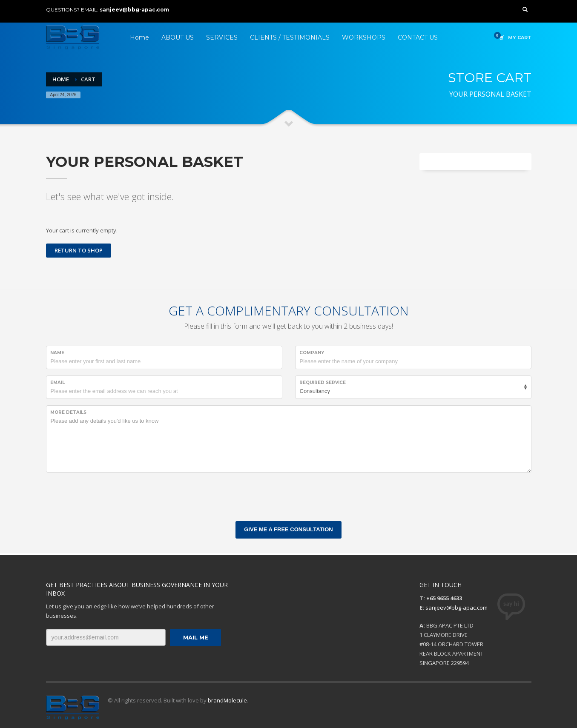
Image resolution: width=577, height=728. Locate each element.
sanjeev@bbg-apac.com (134, 10)
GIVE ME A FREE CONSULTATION (288, 529)
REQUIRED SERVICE (323, 383)
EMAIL (57, 383)
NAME (57, 353)
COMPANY (312, 353)
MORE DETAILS (68, 412)
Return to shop (79, 250)
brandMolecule (227, 700)
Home (61, 79)
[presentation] (111, 496)
